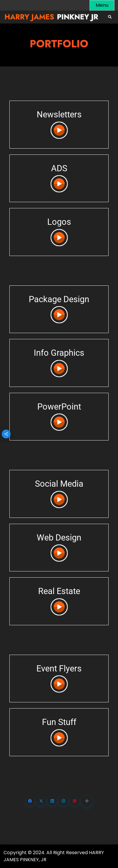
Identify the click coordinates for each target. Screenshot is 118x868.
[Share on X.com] (41, 801)
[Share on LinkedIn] (52, 801)
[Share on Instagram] (63, 801)
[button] (87, 801)
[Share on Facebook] (30, 801)
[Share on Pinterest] (75, 801)
